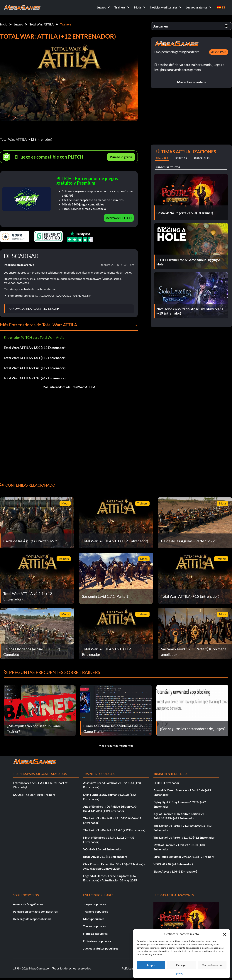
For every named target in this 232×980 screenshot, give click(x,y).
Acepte (151, 965)
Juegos (18, 24)
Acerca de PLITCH (119, 218)
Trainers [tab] (162, 158)
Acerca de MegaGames (28, 904)
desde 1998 (219, 52)
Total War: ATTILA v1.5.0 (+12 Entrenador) (35, 348)
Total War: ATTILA (42, 24)
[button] (225, 934)
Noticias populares (95, 934)
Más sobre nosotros (191, 82)
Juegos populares (95, 904)
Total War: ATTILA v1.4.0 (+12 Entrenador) (35, 368)
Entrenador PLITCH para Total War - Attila (34, 337)
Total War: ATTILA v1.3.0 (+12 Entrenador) (35, 378)
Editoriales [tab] (201, 158)
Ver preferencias (212, 965)
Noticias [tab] (181, 158)
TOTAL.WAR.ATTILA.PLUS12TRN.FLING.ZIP (33, 309)
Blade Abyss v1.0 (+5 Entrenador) (105, 857)
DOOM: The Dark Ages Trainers (34, 795)
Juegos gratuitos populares (101, 948)
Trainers (66, 24)
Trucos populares (95, 926)
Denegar (181, 965)
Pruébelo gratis (121, 157)
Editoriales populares (97, 941)
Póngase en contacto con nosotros (35, 911)
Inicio (4, 24)
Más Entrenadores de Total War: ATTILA (69, 387)
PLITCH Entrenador (166, 783)
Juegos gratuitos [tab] (168, 167)
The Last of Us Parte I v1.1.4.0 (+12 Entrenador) (114, 830)
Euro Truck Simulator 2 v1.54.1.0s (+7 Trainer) (184, 857)
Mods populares (94, 919)
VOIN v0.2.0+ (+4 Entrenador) (103, 849)
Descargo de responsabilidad (32, 919)
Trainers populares (96, 911)
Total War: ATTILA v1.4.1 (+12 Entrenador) (35, 358)
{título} (180, 973)
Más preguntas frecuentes (116, 745)
